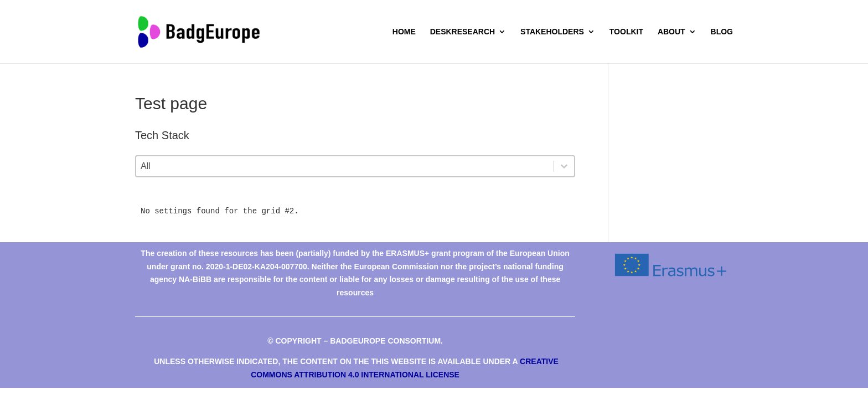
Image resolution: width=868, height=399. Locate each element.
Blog (722, 32)
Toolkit (626, 32)
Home (404, 32)
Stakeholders (552, 32)
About (671, 32)
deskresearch (463, 32)
